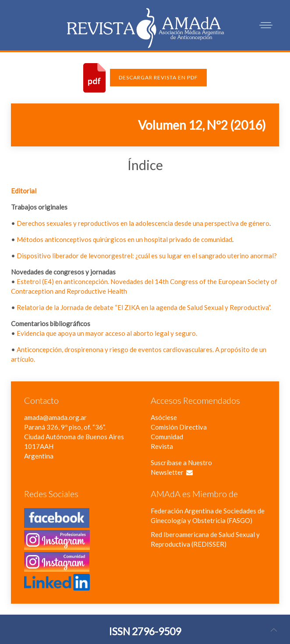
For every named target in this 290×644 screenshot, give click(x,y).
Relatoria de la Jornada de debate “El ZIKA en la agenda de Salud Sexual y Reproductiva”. (144, 307)
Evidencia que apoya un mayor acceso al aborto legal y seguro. (107, 333)
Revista (162, 446)
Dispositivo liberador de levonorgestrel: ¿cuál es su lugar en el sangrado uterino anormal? (147, 256)
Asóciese (164, 417)
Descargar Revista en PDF (158, 77)
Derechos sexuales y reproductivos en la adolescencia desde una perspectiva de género (143, 223)
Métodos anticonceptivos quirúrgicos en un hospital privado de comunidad (124, 239)
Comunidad (167, 437)
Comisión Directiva (179, 427)
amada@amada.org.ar (55, 417)
